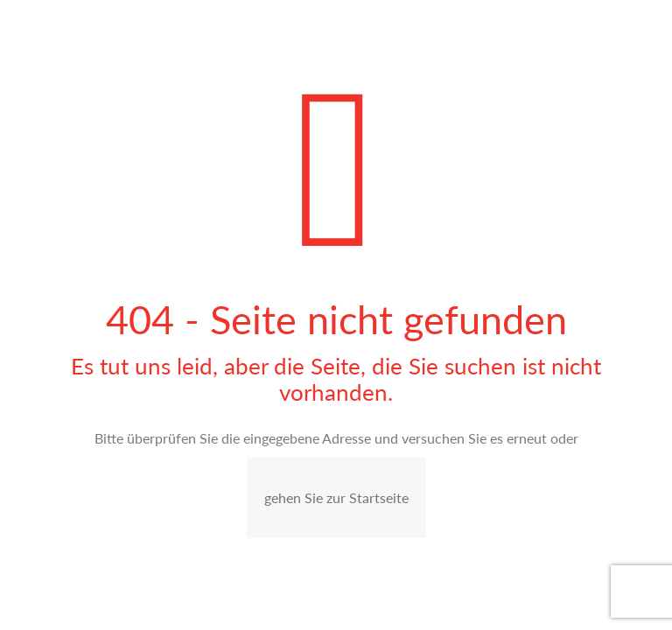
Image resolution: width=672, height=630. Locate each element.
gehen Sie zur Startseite (336, 497)
